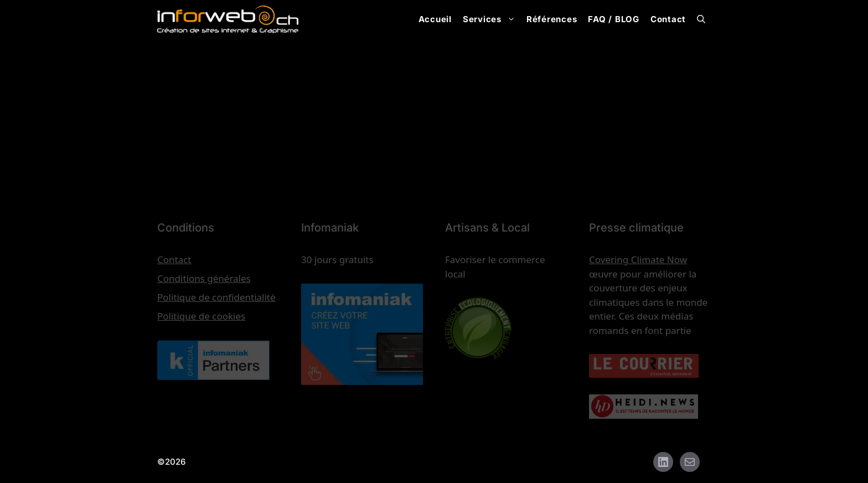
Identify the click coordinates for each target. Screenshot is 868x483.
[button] (701, 19)
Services (492, 19)
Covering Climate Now (638, 260)
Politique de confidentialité (216, 297)
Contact (668, 19)
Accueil (435, 19)
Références (552, 19)
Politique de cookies (201, 316)
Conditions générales (204, 278)
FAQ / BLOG (614, 19)
